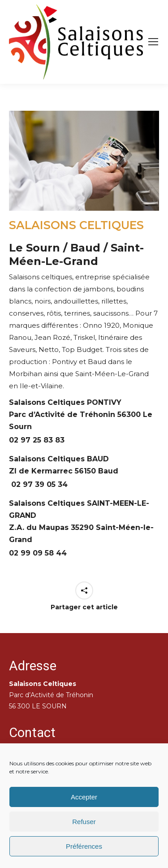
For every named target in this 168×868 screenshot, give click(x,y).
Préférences (84, 846)
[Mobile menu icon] (153, 42)
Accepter (84, 797)
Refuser (84, 822)
